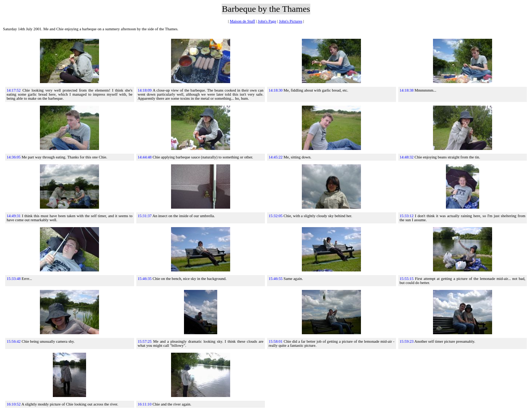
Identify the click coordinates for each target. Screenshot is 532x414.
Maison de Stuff (242, 21)
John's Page (267, 21)
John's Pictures (291, 21)
